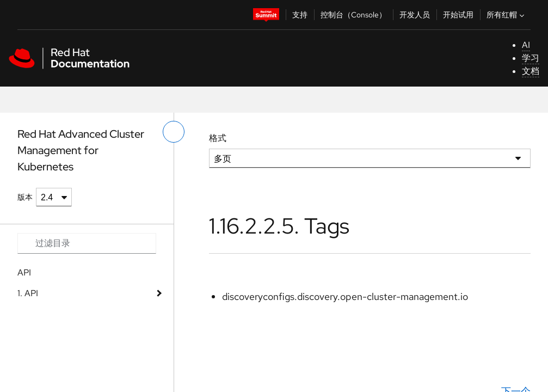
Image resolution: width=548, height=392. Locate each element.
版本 (25, 197)
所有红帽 (507, 15)
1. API (28, 293)
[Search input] (87, 243)
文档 (531, 71)
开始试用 (458, 15)
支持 (300, 15)
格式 (218, 138)
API (24, 272)
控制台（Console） (353, 15)
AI (526, 45)
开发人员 (415, 15)
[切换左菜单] (174, 132)
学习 (531, 58)
